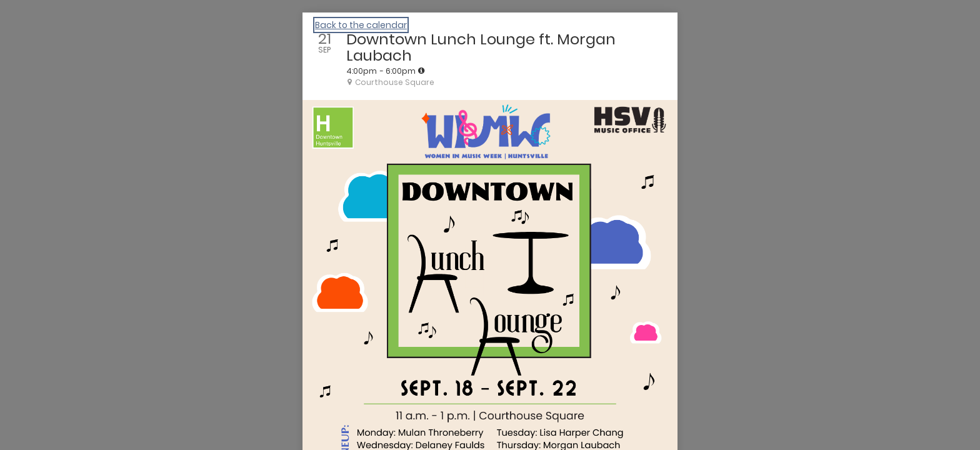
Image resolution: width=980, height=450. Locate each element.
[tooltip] (421, 71)
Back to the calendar (361, 25)
